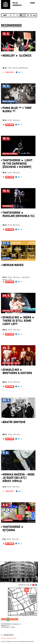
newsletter (24, 585)
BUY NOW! (10, 125)
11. (28, 16)
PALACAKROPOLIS (17, 4)
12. (31, 16)
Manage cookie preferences (9, 638)
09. (21, 16)
